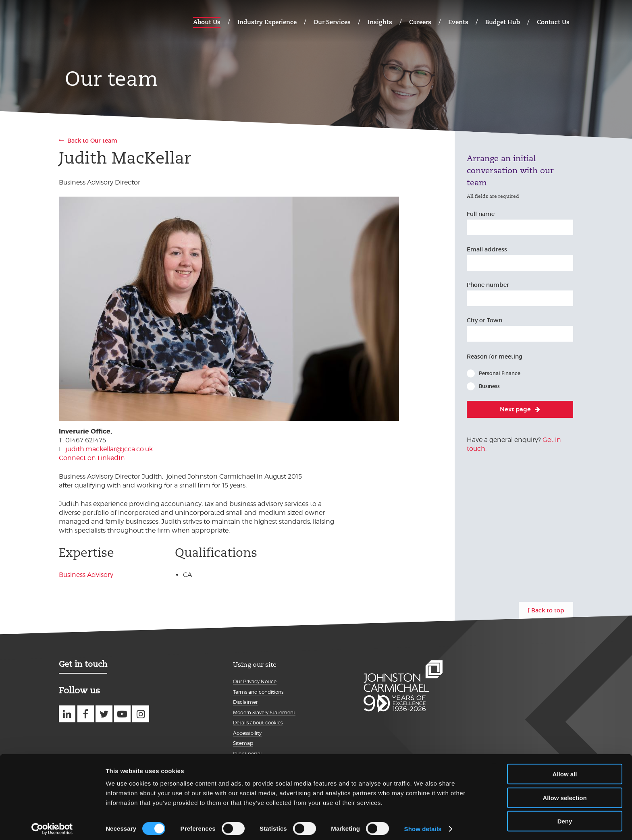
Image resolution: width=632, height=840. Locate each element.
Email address (487, 249)
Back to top (548, 610)
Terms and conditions (258, 692)
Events (458, 22)
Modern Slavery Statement (264, 712)
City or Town (484, 320)
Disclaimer (245, 702)
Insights (380, 22)
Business (489, 386)
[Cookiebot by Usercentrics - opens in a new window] (52, 824)
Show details (423, 824)
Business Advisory (86, 575)
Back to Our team (92, 141)
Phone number (488, 285)
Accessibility (247, 733)
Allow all (565, 769)
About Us (207, 22)
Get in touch (83, 664)
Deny (565, 816)
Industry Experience (267, 22)
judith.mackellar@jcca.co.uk (109, 449)
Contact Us (553, 22)
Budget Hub (503, 22)
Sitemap (243, 743)
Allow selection (564, 793)
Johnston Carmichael (90, 21)
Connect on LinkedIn (92, 458)
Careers (420, 22)
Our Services (332, 22)
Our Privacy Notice (255, 681)
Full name (481, 214)
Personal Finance (500, 373)
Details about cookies (258, 723)
